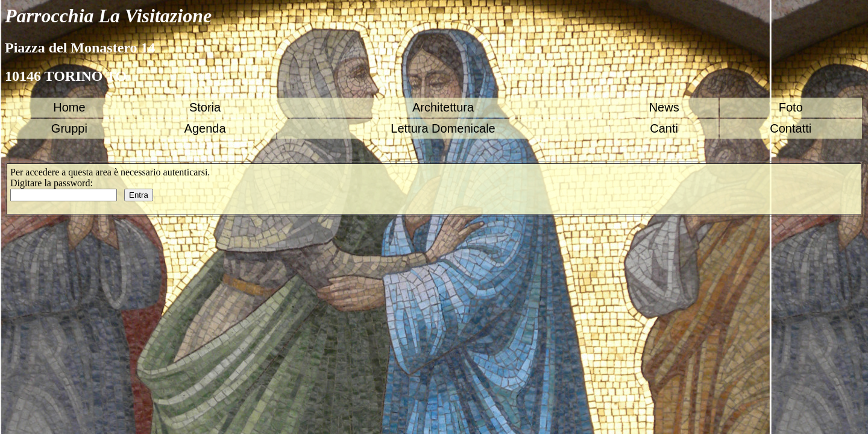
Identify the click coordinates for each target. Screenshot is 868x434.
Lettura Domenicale (443, 128)
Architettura (443, 107)
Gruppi (69, 128)
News (664, 107)
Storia (205, 107)
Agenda (205, 128)
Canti (664, 128)
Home (69, 107)
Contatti (791, 128)
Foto (791, 107)
